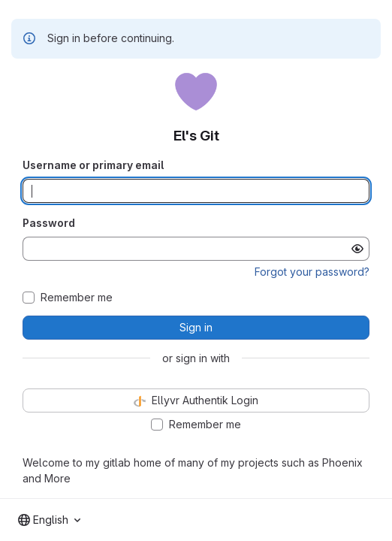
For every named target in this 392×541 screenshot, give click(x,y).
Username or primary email (93, 165)
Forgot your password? (312, 272)
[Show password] (357, 249)
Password (49, 223)
